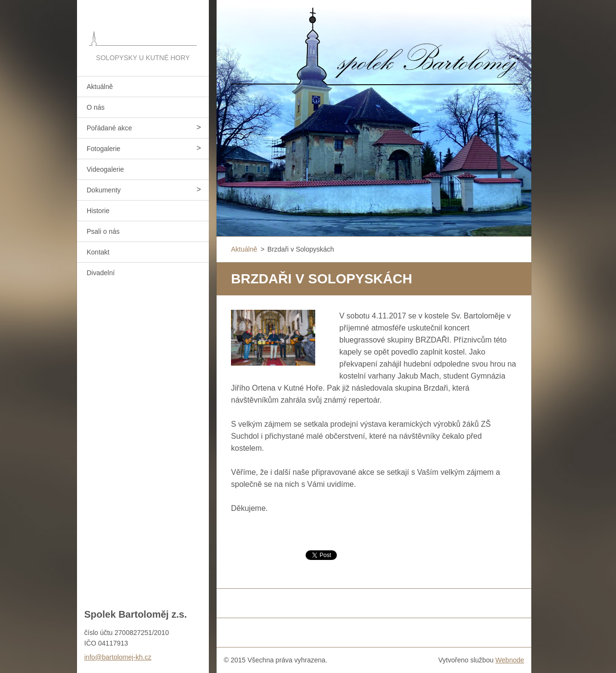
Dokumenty (104, 190)
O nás (96, 107)
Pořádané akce (109, 128)
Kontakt (98, 252)
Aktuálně (100, 87)
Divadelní (101, 273)
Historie (98, 211)
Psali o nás (103, 231)
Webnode (510, 660)
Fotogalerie (103, 149)
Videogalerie (105, 169)
